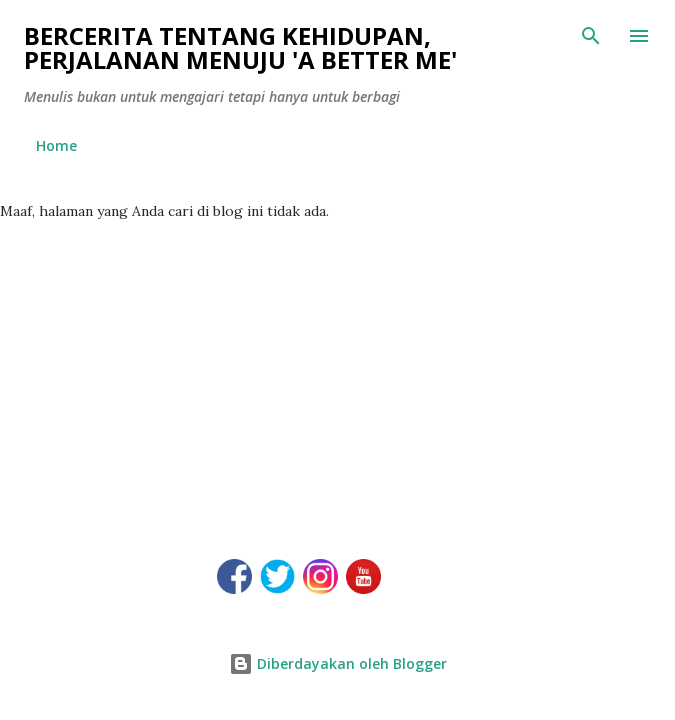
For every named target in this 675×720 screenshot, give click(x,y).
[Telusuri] (591, 36)
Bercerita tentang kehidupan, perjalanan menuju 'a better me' (240, 47)
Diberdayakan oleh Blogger (338, 663)
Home (56, 145)
